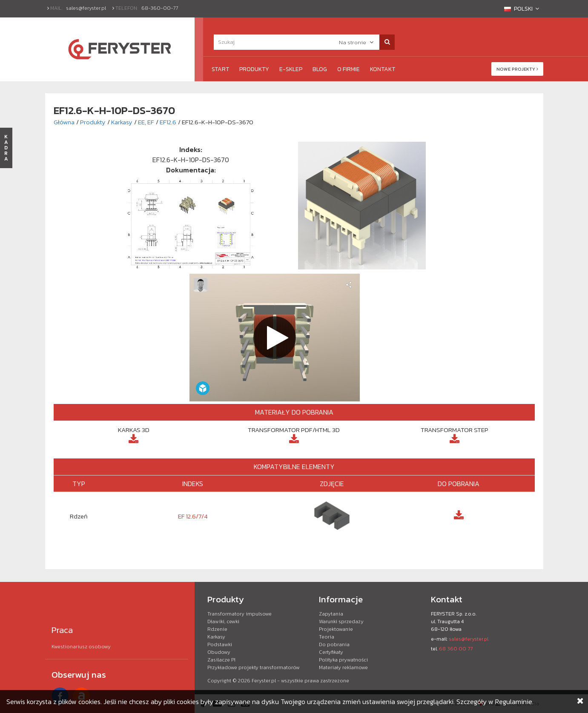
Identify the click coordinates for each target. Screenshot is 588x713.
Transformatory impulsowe (240, 614)
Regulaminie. (514, 702)
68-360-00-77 (160, 8)
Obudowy (219, 652)
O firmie (348, 69)
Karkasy (122, 122)
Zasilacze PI (221, 660)
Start (220, 69)
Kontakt (383, 69)
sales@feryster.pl (86, 8)
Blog (320, 69)
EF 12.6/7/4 (193, 516)
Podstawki (220, 644)
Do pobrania (334, 644)
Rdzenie (217, 629)
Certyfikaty (331, 652)
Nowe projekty (517, 69)
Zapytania (331, 614)
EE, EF (146, 122)
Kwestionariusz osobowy (81, 647)
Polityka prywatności (343, 660)
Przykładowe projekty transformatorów (254, 667)
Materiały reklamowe (343, 667)
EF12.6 (168, 122)
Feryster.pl (264, 681)
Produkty (254, 69)
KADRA (6, 148)
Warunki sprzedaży (341, 621)
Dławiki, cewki (223, 621)
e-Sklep (291, 69)
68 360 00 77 (456, 649)
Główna (64, 122)
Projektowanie (336, 629)
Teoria (327, 637)
